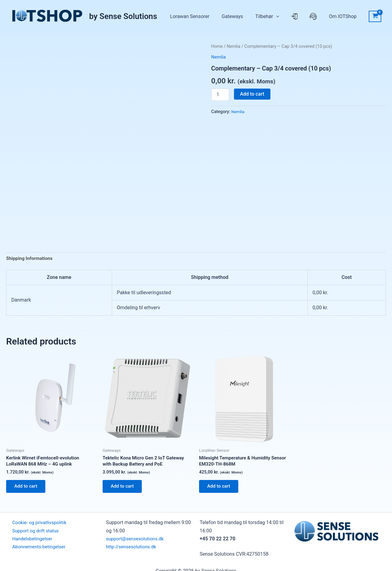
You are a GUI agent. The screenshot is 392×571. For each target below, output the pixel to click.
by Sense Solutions (123, 16)
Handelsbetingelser (33, 542)
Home (217, 46)
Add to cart (252, 94)
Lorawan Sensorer (223, 16)
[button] (298, 17)
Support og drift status (37, 534)
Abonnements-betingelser (40, 550)
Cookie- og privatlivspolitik (41, 526)
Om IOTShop (346, 16)
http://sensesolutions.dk (132, 550)
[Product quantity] (220, 95)
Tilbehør (289, 17)
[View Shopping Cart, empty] (375, 17)
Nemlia (235, 46)
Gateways (260, 16)
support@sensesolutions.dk (136, 542)
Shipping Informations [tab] (31, 259)
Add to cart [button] (27, 489)
